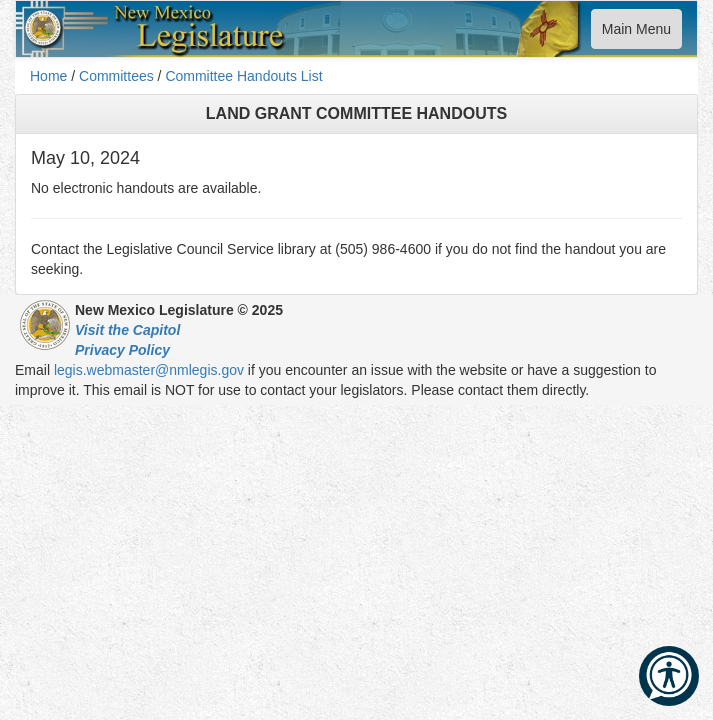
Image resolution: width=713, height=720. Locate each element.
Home (48, 76)
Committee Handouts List (243, 76)
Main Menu (636, 33)
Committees (116, 76)
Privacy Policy (122, 350)
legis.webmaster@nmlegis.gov (149, 370)
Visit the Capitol (127, 330)
